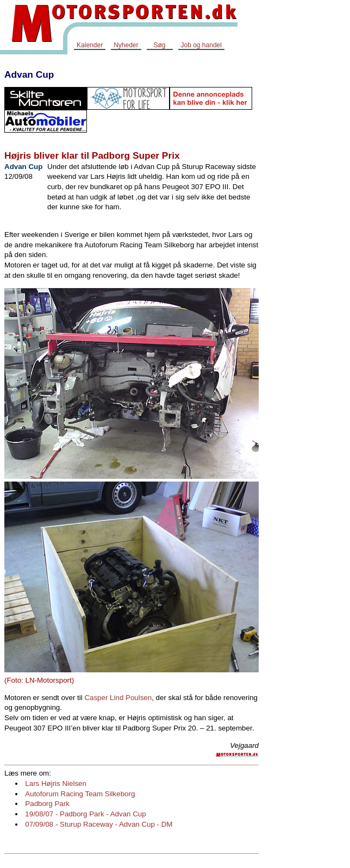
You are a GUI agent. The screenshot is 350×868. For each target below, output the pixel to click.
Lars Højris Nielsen (56, 783)
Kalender (90, 45)
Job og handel (201, 45)
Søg (159, 45)
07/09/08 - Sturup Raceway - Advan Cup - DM (99, 824)
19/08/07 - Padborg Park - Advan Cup (85, 814)
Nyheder (126, 45)
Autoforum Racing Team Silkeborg (80, 794)
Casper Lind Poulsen (118, 698)
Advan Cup (29, 74)
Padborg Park (47, 804)
